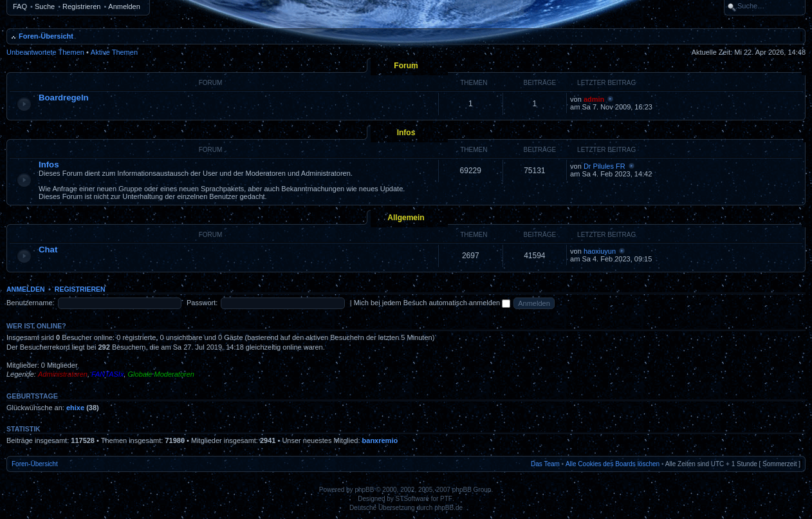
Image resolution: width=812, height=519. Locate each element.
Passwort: (202, 303)
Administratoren (63, 374)
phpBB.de (448, 508)
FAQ (20, 6)
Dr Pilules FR (604, 166)
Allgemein (406, 218)
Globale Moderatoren (161, 374)
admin (594, 99)
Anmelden (124, 6)
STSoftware (412, 499)
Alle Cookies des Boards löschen (613, 464)
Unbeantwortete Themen (45, 52)
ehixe (75, 408)
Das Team (545, 464)
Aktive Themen (114, 52)
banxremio (380, 440)
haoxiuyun (600, 251)
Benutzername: (31, 303)
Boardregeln (64, 98)
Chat (48, 250)
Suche (45, 6)
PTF (446, 499)
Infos (406, 133)
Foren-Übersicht (46, 36)
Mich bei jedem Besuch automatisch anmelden (432, 303)
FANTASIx (107, 374)
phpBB (364, 490)
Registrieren (81, 6)
